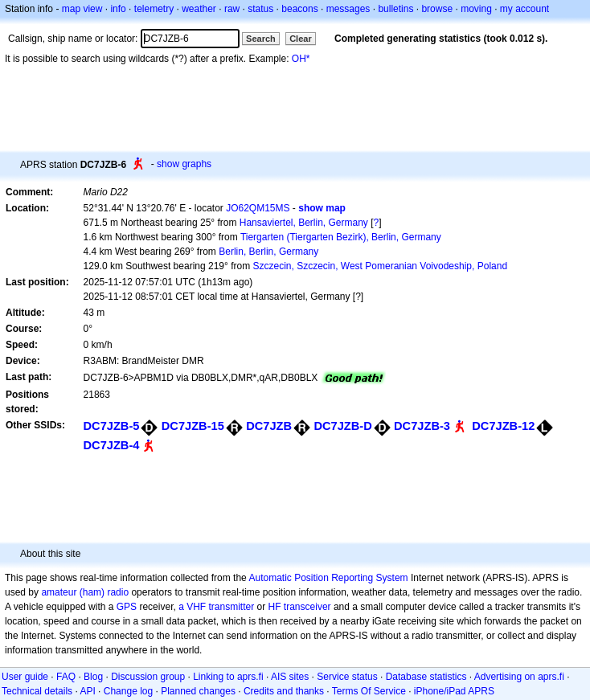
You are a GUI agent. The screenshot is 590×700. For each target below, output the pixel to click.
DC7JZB (269, 426)
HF (275, 607)
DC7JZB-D (342, 426)
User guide (25, 677)
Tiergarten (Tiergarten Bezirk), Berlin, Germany (341, 237)
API (87, 691)
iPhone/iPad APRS (454, 691)
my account (524, 9)
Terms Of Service (369, 691)
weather (199, 9)
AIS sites (290, 677)
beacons (299, 9)
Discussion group (148, 677)
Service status (347, 677)
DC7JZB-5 (112, 426)
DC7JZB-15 (193, 426)
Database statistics (426, 677)
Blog (93, 677)
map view (82, 9)
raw (232, 9)
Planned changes (198, 691)
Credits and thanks (284, 691)
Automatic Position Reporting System (328, 578)
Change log (128, 691)
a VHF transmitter (216, 607)
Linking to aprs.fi (228, 677)
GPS (127, 607)
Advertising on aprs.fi (519, 677)
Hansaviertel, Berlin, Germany (304, 223)
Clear (301, 39)
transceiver (307, 607)
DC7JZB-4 (112, 445)
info (118, 9)
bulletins (395, 9)
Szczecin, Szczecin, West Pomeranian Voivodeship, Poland (380, 266)
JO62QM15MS (258, 208)
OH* (301, 59)
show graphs (184, 164)
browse (437, 9)
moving (476, 9)
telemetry (154, 9)
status (260, 9)
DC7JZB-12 (503, 426)
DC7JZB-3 (422, 426)
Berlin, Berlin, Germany (268, 252)
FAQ (66, 677)
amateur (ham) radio (85, 592)
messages (348, 9)
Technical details (37, 691)
